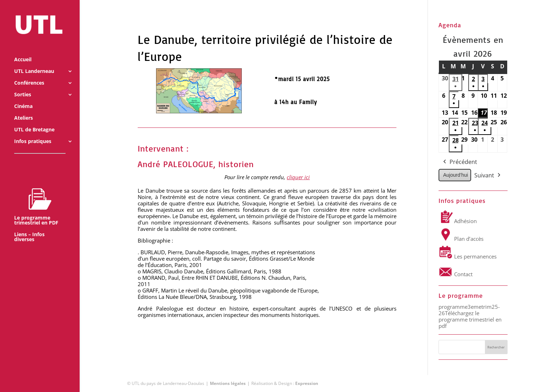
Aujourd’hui (456, 175)
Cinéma (23, 97)
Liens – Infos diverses (29, 228)
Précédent (459, 162)
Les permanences (468, 256)
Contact (456, 274)
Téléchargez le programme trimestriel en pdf (470, 319)
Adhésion (458, 221)
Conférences (29, 74)
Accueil (23, 50)
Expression (307, 383)
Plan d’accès (461, 239)
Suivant (488, 176)
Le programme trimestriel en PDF (36, 197)
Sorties (23, 85)
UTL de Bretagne (34, 120)
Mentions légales (228, 383)
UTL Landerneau (34, 62)
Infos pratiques (33, 132)
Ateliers (24, 109)
